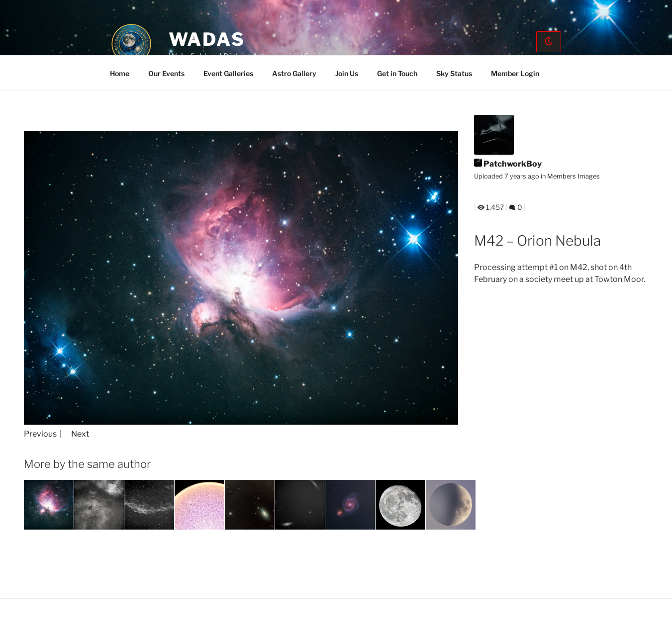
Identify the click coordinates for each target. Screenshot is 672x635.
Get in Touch (397, 73)
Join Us (347, 73)
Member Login (515, 73)
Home (120, 73)
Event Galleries (228, 73)
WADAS (207, 39)
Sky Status (454, 73)
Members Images (574, 176)
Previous (40, 434)
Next (80, 434)
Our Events (166, 73)
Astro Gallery (294, 73)
